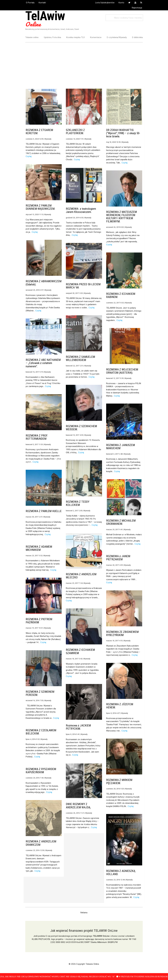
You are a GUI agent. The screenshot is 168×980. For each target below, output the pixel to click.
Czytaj (29, 156)
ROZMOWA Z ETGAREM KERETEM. (39, 132)
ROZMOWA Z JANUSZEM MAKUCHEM (121, 447)
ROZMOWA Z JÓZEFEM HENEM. (120, 706)
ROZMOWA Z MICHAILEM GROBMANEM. (121, 522)
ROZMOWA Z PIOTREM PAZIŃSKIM (39, 621)
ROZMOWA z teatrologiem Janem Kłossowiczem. (81, 210)
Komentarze (96, 37)
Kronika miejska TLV (76, 37)
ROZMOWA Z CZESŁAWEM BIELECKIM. (41, 732)
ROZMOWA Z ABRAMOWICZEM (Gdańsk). (44, 283)
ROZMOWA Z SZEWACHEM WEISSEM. (81, 428)
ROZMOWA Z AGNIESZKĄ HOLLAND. (121, 873)
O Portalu (30, 3)
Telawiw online (32, 37)
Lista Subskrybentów (105, 3)
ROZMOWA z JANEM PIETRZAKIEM (118, 558)
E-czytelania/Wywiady (117, 37)
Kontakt (42, 3)
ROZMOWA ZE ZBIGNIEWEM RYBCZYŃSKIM (122, 633)
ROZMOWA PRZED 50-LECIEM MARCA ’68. (83, 286)
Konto (121, 3)
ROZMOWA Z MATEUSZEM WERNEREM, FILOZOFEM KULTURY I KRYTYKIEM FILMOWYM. (121, 217)
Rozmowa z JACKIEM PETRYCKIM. (78, 727)
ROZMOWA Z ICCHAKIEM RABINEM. (121, 295)
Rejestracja (137, 8)
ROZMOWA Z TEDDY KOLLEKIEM (78, 503)
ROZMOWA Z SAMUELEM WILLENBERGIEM (80, 358)
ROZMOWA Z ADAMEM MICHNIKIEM (39, 548)
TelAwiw (45, 19)
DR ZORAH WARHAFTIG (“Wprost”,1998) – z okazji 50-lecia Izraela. (123, 133)
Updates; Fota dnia (52, 37)
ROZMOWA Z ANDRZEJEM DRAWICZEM (41, 843)
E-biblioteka (137, 37)
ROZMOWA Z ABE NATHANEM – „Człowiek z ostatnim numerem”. (43, 363)
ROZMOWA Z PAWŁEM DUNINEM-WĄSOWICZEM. (40, 207)
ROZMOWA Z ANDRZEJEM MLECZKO (81, 576)
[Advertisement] (84, 62)
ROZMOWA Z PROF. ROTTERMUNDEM (37, 437)
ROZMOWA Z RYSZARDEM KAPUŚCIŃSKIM (41, 771)
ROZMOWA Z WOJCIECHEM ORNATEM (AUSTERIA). (122, 371)
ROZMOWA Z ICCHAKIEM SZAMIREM (80, 651)
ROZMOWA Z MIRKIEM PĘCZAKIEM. (119, 782)
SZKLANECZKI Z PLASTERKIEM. (75, 132)
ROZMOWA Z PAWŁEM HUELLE (44, 511)
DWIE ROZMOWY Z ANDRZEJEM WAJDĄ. (78, 806)
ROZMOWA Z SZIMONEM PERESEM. (40, 693)
